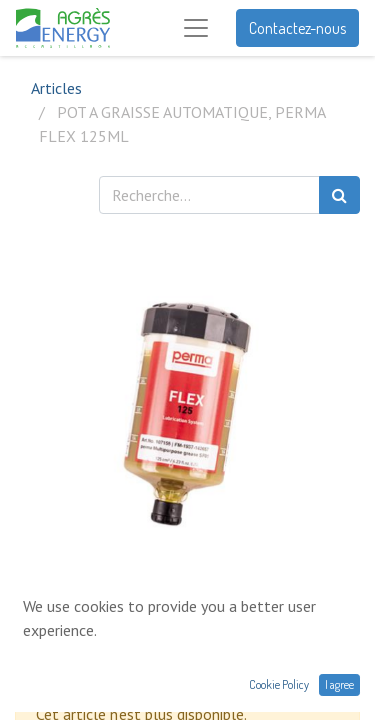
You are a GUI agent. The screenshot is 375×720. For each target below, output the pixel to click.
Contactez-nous (297, 28)
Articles (56, 88)
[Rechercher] (339, 195)
